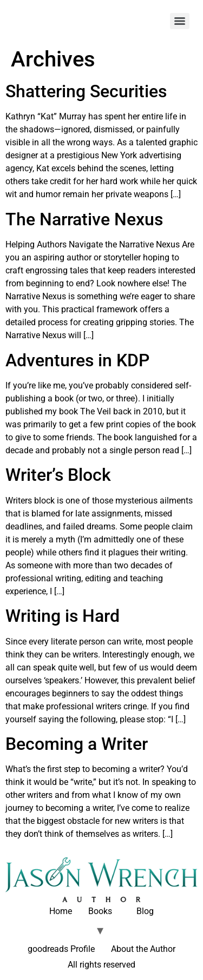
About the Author (143, 949)
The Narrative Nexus (84, 219)
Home (61, 911)
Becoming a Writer (77, 744)
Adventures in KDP (77, 360)
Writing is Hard (63, 616)
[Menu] (180, 21)
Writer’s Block (58, 475)
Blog (145, 911)
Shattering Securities (86, 91)
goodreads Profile (61, 949)
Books (100, 911)
